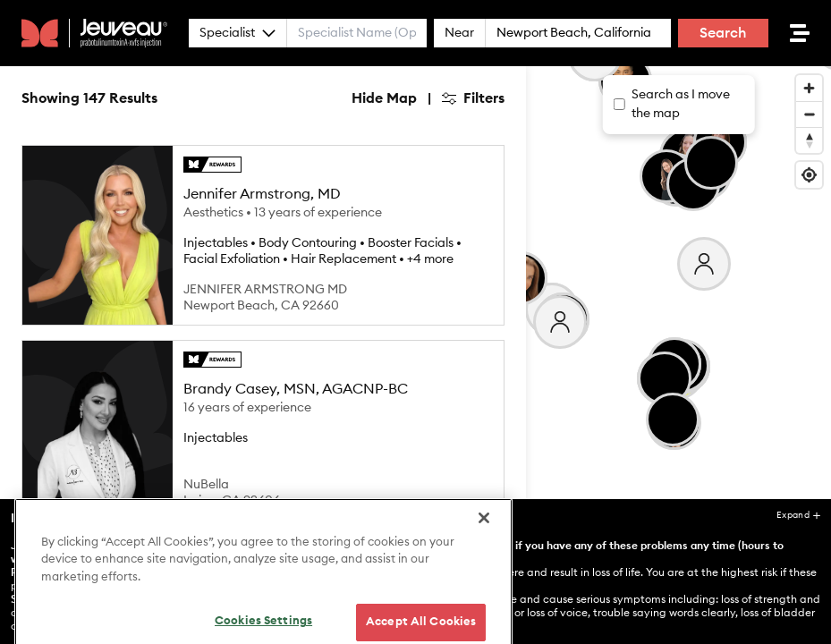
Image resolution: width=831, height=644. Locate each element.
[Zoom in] (809, 88)
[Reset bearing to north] (809, 140)
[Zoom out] (809, 114)
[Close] (484, 567)
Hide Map (384, 98)
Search (723, 33)
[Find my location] (809, 175)
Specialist (237, 33)
